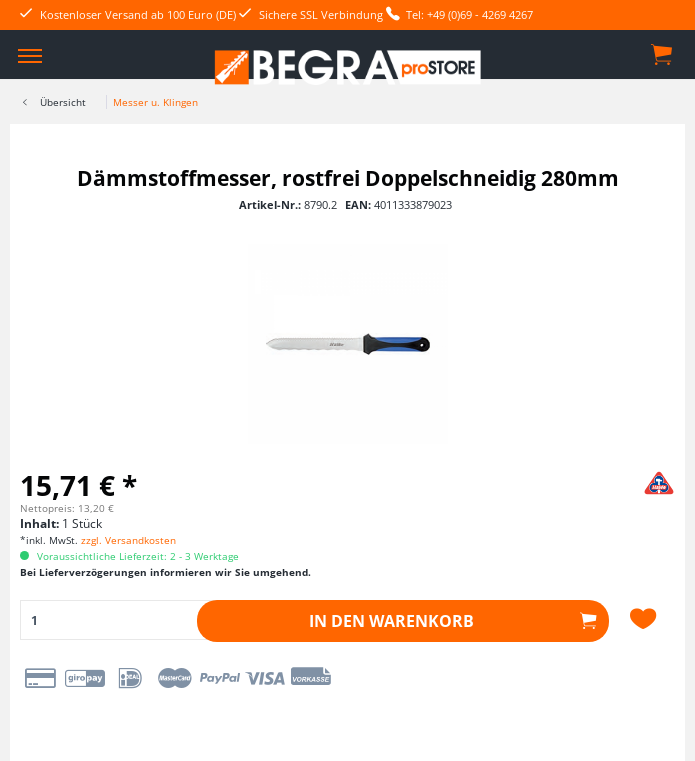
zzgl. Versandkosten (128, 540)
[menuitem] (30, 55)
